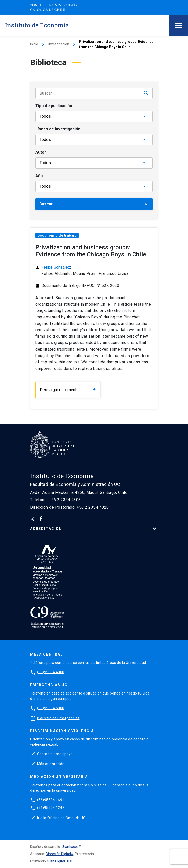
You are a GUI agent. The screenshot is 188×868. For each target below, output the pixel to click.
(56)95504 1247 (51, 808)
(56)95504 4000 (51, 672)
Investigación (59, 44)
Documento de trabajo (57, 235)
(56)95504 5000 (51, 708)
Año (39, 176)
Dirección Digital (58, 854)
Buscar (94, 204)
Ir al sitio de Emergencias (58, 718)
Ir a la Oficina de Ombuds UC (61, 818)
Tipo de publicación (54, 106)
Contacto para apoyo (55, 754)
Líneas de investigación (58, 129)
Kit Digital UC (60, 861)
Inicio (34, 44)
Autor (41, 152)
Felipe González (56, 267)
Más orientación (51, 764)
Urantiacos (70, 847)
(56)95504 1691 (51, 800)
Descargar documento (68, 390)
